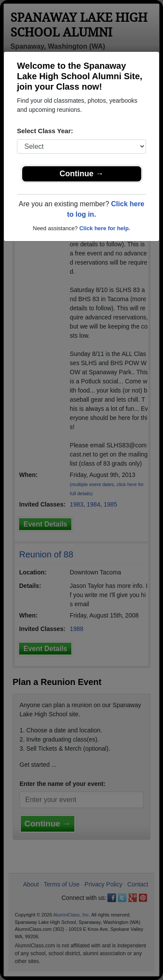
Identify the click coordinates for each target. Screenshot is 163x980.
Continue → (81, 174)
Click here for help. (105, 228)
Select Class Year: (45, 131)
